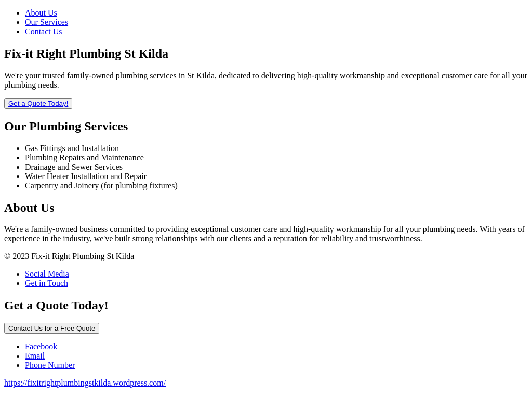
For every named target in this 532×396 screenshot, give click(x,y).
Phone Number (50, 365)
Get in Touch (46, 283)
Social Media (47, 274)
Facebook (41, 346)
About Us (41, 13)
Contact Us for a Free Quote (52, 328)
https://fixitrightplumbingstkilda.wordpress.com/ (85, 383)
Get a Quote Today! (38, 104)
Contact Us (44, 31)
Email (35, 356)
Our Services (46, 22)
